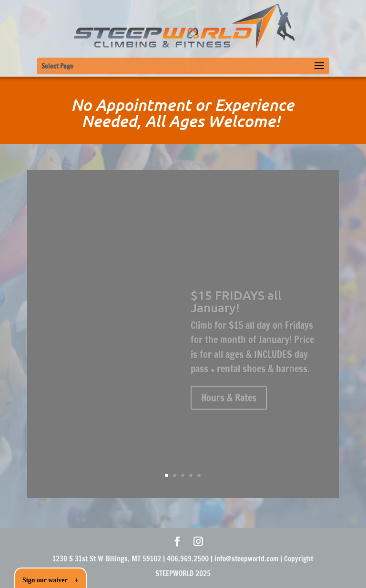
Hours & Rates (229, 401)
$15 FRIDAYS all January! (236, 304)
